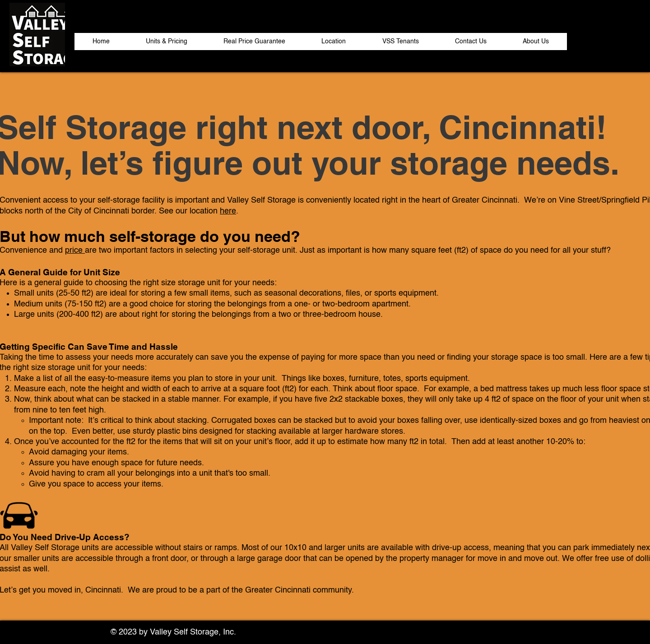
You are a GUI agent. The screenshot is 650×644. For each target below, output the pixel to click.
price (75, 250)
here (228, 211)
